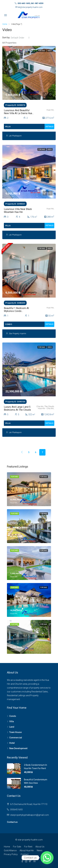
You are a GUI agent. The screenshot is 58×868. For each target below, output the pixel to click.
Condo (13, 716)
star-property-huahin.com (30, 840)
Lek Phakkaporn (15, 136)
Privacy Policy (11, 854)
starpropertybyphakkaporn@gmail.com (30, 815)
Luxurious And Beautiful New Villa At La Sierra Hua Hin (18, 113)
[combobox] (20, 38)
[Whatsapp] (47, 858)
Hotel (12, 743)
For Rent (28, 847)
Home (7, 847)
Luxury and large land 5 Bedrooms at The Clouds (17, 408)
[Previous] (15, 449)
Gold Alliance (10, 850)
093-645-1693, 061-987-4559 (30, 3)
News (40, 850)
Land (12, 727)
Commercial (16, 738)
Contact (25, 854)
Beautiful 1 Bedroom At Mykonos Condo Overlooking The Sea (16, 311)
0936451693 (16, 810)
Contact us (12, 822)
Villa (12, 721)
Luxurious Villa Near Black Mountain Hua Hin (18, 211)
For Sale (17, 847)
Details (49, 126)
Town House (15, 732)
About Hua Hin (27, 850)
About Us (40, 847)
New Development (18, 748)
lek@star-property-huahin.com (30, 7)
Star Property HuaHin (18, 334)
